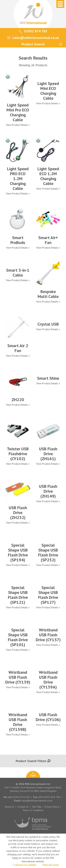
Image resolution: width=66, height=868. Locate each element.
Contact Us (23, 807)
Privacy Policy (52, 807)
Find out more (51, 865)
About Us (10, 807)
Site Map (37, 807)
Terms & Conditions (33, 810)
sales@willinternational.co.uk (33, 38)
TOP (33, 775)
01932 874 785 (33, 31)
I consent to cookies (25, 865)
